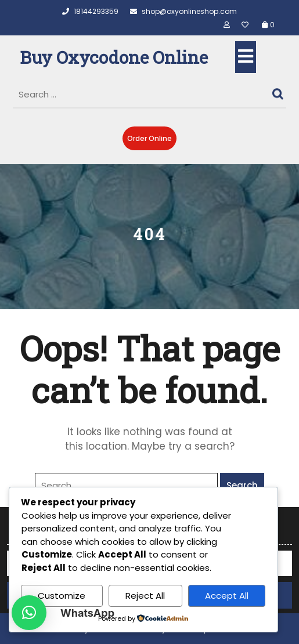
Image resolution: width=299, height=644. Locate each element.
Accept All (227, 596)
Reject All (145, 596)
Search (279, 91)
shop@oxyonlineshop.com (183, 11)
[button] (29, 613)
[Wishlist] (247, 25)
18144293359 (90, 11)
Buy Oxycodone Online (114, 57)
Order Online (149, 138)
